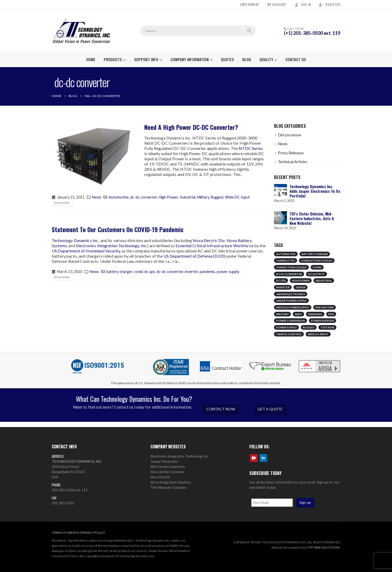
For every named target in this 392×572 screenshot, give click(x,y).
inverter (191, 272)
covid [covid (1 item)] (317, 267)
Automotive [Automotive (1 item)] (286, 254)
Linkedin (263, 458)
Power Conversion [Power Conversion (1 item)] (290, 321)
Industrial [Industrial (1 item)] (324, 281)
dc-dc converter (144, 197)
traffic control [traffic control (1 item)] (289, 334)
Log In (303, 5)
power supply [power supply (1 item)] (286, 327)
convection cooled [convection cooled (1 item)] (291, 267)
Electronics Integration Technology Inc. (180, 456)
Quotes (227, 59)
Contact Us (296, 59)
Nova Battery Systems (167, 472)
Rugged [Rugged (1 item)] (309, 327)
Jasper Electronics (164, 461)
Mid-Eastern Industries (168, 467)
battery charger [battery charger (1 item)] (315, 254)
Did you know (289, 135)
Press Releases (291, 153)
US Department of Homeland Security (86, 251)
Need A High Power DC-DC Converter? (191, 127)
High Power (168, 197)
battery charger (119, 272)
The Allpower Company (169, 487)
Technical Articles (293, 162)
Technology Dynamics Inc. (75, 240)
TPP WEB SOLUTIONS (323, 547)
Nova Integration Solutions (171, 482)
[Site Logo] (82, 31)
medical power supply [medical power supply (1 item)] (293, 307)
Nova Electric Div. (209, 240)
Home (91, 59)
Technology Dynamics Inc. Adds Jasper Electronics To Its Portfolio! (315, 191)
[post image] (94, 155)
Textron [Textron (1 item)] (327, 327)
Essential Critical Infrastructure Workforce (214, 246)
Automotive (119, 197)
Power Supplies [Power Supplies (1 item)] (322, 321)
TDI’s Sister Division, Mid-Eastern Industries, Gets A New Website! (312, 218)
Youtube (254, 458)
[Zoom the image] (319, 361)
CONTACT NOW (221, 409)
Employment (250, 5)
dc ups (150, 272)
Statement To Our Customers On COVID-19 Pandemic (118, 229)
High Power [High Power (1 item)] (301, 281)
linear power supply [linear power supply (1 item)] (291, 301)
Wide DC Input (237, 197)
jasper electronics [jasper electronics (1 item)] (291, 294)
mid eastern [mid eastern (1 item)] (325, 307)
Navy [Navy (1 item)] (298, 314)
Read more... (63, 203)
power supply (228, 272)
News (97, 197)
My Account (277, 5)
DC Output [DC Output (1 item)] (316, 274)
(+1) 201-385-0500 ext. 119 (312, 33)
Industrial (188, 197)
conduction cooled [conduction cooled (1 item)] (317, 260)
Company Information (190, 59)
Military (203, 197)
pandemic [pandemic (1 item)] (315, 314)
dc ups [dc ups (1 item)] (281, 281)
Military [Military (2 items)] (282, 314)
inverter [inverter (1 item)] (283, 287)
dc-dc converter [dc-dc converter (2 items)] (289, 274)
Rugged (217, 197)
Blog (247, 59)
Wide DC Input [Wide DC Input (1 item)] (318, 334)
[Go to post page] (280, 190)
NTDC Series (251, 148)
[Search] (250, 31)
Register (329, 5)
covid (138, 272)
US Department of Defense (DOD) (195, 256)
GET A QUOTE (270, 409)
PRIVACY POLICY (93, 532)
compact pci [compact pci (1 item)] (286, 260)
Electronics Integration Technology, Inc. (112, 246)
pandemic (207, 272)
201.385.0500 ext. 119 (70, 490)
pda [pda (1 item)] (331, 314)
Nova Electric (160, 477)
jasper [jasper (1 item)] (300, 287)
